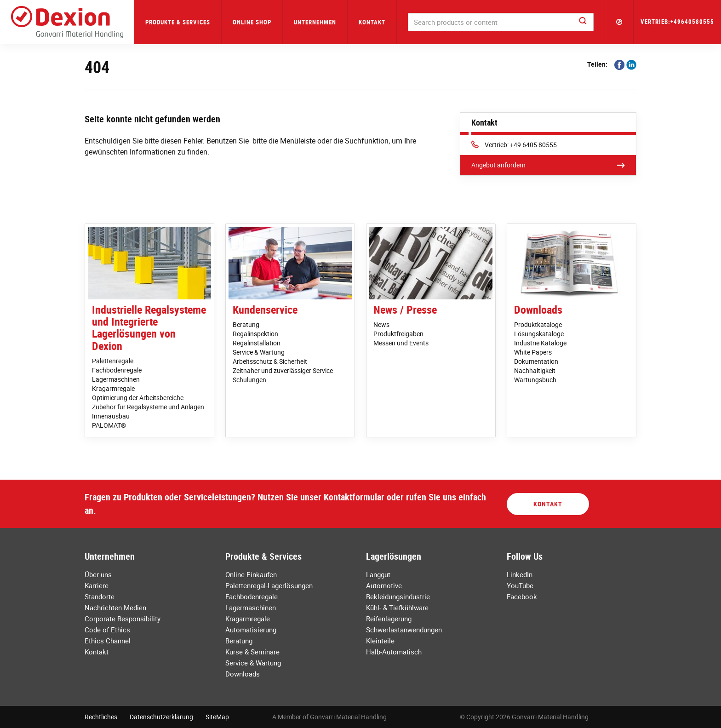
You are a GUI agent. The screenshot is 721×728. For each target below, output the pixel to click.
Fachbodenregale (117, 370)
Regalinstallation (257, 343)
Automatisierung (251, 630)
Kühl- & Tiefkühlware (397, 608)
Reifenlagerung (389, 619)
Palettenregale (113, 361)
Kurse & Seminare (252, 652)
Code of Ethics (107, 630)
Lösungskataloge (539, 334)
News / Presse (405, 310)
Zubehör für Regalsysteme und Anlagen (148, 407)
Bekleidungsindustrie (398, 596)
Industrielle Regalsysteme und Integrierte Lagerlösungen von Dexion (149, 328)
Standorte (100, 596)
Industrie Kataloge (540, 343)
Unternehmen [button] (315, 22)
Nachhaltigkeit (535, 370)
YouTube (520, 585)
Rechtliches (101, 717)
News (381, 324)
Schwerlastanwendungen (404, 630)
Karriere (97, 585)
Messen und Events (401, 343)
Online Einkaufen (251, 574)
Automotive (384, 585)
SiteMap (217, 717)
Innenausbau (111, 416)
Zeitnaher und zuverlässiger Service (283, 370)
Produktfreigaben (398, 334)
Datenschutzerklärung (161, 717)
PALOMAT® (109, 425)
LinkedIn (520, 574)
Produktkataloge (538, 324)
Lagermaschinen (116, 379)
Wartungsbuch (535, 380)
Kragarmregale (113, 388)
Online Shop (252, 22)
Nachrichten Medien (115, 608)
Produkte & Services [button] (178, 22)
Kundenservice (265, 310)
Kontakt (372, 22)
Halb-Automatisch (394, 652)
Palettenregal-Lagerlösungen (269, 585)
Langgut (378, 574)
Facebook (522, 596)
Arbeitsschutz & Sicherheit (270, 361)
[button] (619, 22)
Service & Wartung (259, 352)
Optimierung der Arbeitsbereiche (138, 398)
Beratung (246, 324)
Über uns (98, 574)
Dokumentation (536, 361)
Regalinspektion (255, 334)
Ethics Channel (108, 641)
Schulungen (249, 380)
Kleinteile (380, 641)
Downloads (538, 310)
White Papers (533, 352)
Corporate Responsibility (123, 619)
